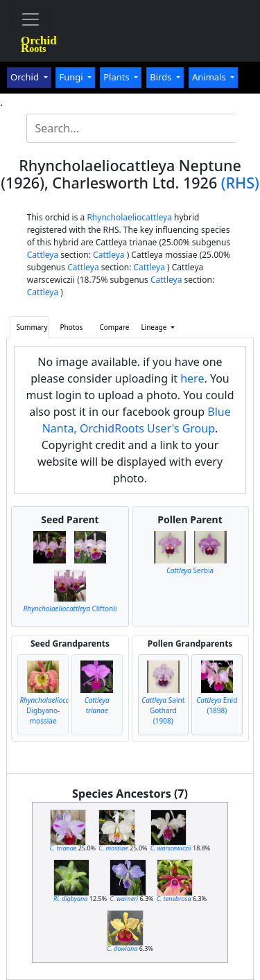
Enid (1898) (217, 705)
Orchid (26, 77)
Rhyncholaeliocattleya (129, 217)
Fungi (72, 77)
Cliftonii (70, 609)
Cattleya (43, 255)
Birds (162, 77)
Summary (32, 327)
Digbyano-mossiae (53, 710)
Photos (72, 327)
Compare (114, 327)
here (192, 378)
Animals (210, 77)
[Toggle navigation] (31, 19)
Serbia (190, 570)
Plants (118, 77)
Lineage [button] (155, 327)
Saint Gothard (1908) (163, 710)
